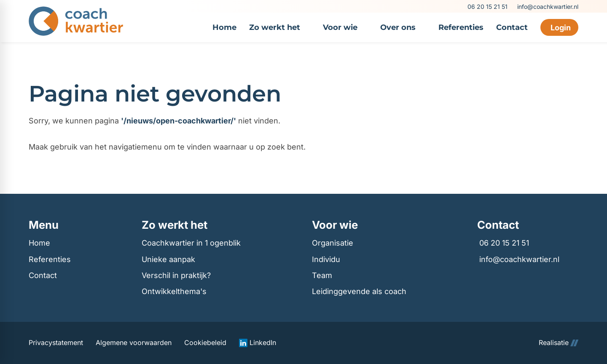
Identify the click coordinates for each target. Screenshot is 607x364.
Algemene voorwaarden (134, 343)
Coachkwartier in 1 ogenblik (191, 243)
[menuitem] (224, 27)
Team (322, 275)
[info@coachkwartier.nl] (547, 7)
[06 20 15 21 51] (487, 7)
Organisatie (333, 243)
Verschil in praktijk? (176, 275)
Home (39, 243)
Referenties (50, 259)
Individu (326, 259)
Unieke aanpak (168, 259)
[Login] (559, 27)
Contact (43, 275)
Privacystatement (56, 343)
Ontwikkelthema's (174, 291)
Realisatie (559, 343)
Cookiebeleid (205, 343)
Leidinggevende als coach (359, 291)
